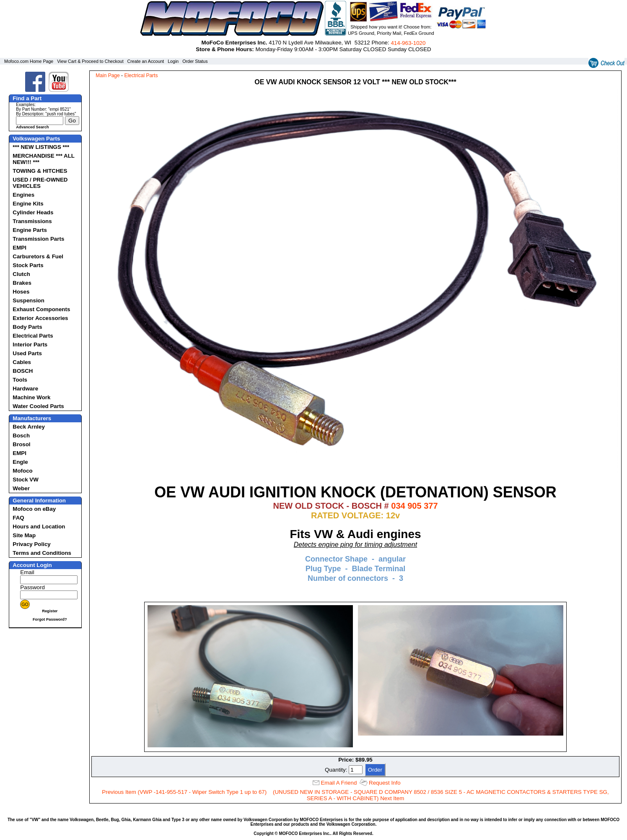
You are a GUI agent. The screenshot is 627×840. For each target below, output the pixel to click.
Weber (21, 488)
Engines (23, 195)
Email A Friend (339, 783)
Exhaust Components (41, 309)
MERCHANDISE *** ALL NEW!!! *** (43, 159)
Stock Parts (28, 265)
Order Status (195, 61)
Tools (20, 380)
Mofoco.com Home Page (29, 61)
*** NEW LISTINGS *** (41, 147)
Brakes (22, 283)
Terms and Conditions (42, 553)
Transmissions (32, 221)
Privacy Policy (31, 544)
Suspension (28, 300)
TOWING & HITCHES (40, 171)
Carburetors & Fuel (38, 256)
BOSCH (23, 371)
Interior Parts (30, 345)
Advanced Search (32, 127)
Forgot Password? (50, 619)
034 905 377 (414, 506)
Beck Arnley (29, 427)
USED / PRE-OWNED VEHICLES (40, 183)
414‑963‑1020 (408, 43)
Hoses (21, 292)
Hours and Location (39, 527)
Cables (22, 362)
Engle (20, 462)
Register (50, 611)
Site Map (24, 535)
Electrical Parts (33, 336)
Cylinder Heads (33, 212)
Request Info (385, 783)
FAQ (18, 518)
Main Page (108, 75)
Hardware (25, 389)
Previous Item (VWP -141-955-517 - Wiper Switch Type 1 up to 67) (184, 792)
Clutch (21, 274)
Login (173, 61)
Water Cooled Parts (38, 406)
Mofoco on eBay (34, 509)
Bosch (21, 436)
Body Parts (27, 327)
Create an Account (146, 61)
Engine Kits (28, 204)
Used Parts (27, 353)
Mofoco (22, 471)
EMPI (19, 248)
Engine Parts (30, 230)
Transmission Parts (38, 239)
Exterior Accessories (40, 318)
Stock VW (25, 480)
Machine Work (31, 397)
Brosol (21, 444)
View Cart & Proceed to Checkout (90, 61)
